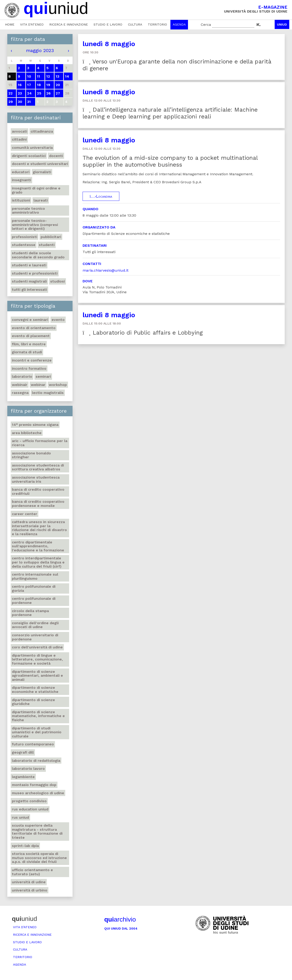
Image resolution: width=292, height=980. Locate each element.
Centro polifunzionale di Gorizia (34, 588)
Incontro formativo (29, 368)
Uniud (282, 24)
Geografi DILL (23, 752)
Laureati (41, 200)
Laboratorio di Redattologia (36, 761)
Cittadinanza (42, 131)
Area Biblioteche (27, 433)
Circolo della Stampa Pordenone (30, 613)
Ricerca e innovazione (69, 24)
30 (20, 102)
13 (57, 76)
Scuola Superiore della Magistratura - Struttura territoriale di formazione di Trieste (37, 831)
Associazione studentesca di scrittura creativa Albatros (38, 467)
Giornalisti (42, 172)
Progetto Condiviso (29, 801)
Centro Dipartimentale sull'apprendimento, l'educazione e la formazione (38, 546)
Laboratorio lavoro (28, 769)
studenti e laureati (29, 265)
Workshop (58, 385)
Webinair (20, 385)
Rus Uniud (20, 817)
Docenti (56, 156)
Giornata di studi (27, 352)
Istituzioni (21, 200)
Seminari (43, 376)
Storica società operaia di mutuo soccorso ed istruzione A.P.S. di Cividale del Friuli (39, 858)
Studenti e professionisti (35, 273)
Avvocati (20, 131)
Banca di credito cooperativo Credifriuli (38, 491)
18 (39, 85)
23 (20, 93)
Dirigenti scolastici (29, 156)
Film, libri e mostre (29, 344)
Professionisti (25, 237)
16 (20, 85)
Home (10, 24)
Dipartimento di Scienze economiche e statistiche (35, 690)
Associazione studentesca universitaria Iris (36, 479)
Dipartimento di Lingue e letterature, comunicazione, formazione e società (37, 659)
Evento (58, 320)
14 (67, 76)
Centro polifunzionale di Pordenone (34, 601)
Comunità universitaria (32, 148)
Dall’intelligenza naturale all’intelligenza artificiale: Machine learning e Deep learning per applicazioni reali (170, 113)
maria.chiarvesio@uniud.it (106, 270)
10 (29, 76)
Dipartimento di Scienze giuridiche (33, 702)
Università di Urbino (30, 890)
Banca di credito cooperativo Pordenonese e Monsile (38, 504)
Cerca (206, 25)
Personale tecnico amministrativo (28, 211)
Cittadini (19, 139)
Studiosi (57, 281)
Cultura (135, 24)
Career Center (25, 514)
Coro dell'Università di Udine (37, 647)
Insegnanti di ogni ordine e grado (36, 190)
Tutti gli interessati (29, 290)
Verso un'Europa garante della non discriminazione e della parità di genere (177, 65)
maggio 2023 (40, 50)
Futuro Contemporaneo (33, 744)
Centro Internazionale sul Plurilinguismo (35, 576)
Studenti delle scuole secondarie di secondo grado (38, 255)
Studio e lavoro (108, 24)
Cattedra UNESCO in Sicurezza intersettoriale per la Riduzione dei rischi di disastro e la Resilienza (39, 528)
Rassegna (20, 393)
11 (39, 76)
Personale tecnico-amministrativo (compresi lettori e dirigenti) (35, 225)
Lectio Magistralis (48, 393)
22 (10, 93)
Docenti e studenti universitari (40, 164)
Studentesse (24, 245)
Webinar (38, 385)
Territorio (157, 24)
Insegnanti (21, 180)
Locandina (101, 196)
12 (48, 76)
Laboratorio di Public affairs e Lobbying (143, 333)
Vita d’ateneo (32, 24)
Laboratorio (22, 376)
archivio (120, 919)
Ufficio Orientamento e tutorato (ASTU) (32, 872)
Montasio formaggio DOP (34, 785)
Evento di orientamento (34, 328)
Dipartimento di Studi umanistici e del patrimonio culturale (37, 732)
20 (58, 85)
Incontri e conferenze (32, 360)
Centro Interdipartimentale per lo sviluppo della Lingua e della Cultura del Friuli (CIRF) (38, 562)
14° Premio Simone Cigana (35, 425)
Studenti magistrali (29, 281)
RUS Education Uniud (30, 809)
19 (48, 85)
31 (29, 102)
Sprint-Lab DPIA (25, 846)
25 (39, 93)
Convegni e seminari (30, 320)
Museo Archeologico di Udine (38, 793)
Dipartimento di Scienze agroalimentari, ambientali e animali (37, 676)
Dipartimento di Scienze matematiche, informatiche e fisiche (38, 716)
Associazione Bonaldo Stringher (31, 455)
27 (58, 93)
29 (11, 102)
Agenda (179, 24)
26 (48, 93)
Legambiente (23, 777)
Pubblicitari (51, 237)
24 (29, 93)
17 (29, 85)
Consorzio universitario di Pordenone (35, 637)
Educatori (21, 172)
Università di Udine (29, 882)
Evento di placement (31, 336)
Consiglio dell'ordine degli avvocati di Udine (35, 625)
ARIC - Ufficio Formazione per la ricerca (40, 443)
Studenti (47, 245)
